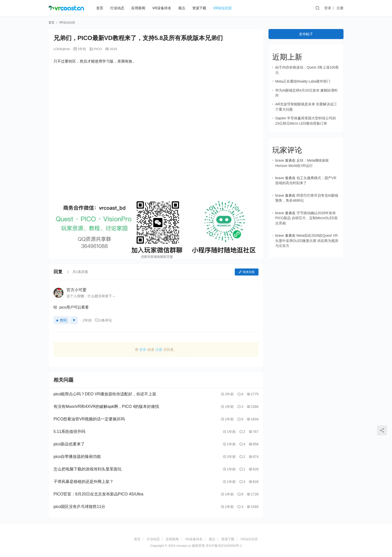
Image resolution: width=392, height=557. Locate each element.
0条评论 (103, 320)
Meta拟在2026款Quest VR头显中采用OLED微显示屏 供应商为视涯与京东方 (307, 241)
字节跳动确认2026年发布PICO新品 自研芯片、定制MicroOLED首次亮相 (306, 218)
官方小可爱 (76, 290)
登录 (328, 8)
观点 (182, 8)
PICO (98, 49)
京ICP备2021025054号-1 (224, 546)
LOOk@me (62, 49)
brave (280, 160)
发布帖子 (306, 34)
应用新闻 (138, 8)
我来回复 (247, 272)
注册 (340, 8)
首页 (100, 8)
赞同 (61, 320)
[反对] (74, 320)
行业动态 (117, 8)
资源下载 (199, 8)
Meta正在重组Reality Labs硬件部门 (303, 81)
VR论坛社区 (223, 8)
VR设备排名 (162, 8)
